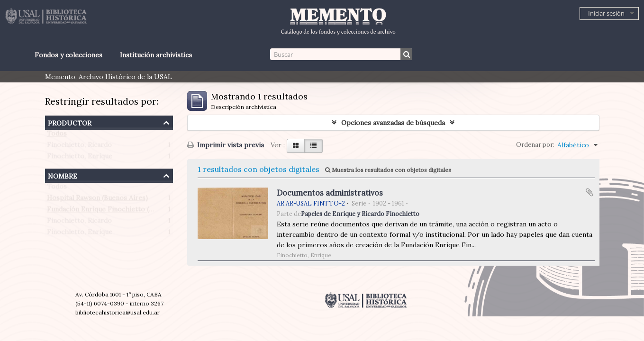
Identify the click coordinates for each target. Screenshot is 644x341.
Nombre (63, 175)
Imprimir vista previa (226, 145)
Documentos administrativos (330, 193)
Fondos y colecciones (68, 55)
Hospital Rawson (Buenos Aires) (97, 200)
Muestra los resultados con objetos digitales (388, 170)
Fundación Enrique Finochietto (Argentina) (115, 211)
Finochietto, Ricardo (79, 147)
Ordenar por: (535, 145)
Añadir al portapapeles (590, 192)
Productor (70, 122)
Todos (57, 135)
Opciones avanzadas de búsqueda (393, 123)
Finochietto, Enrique (80, 158)
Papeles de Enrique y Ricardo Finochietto (360, 214)
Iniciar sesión (606, 13)
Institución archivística (156, 55)
